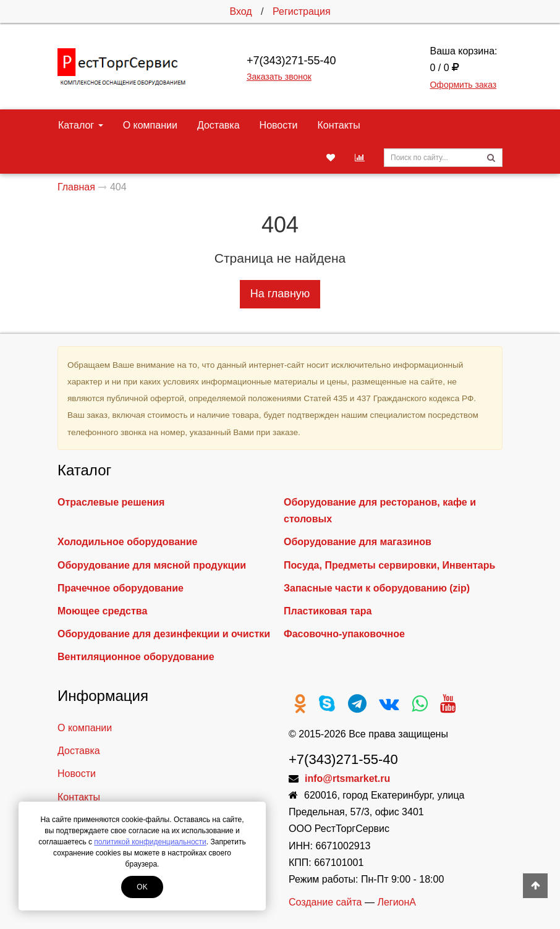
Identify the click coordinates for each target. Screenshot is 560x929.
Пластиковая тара (328, 611)
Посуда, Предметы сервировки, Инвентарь (389, 565)
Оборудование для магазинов (358, 542)
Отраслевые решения (111, 502)
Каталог (81, 125)
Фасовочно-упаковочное (344, 634)
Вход (240, 11)
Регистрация (302, 11)
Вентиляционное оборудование (136, 657)
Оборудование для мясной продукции (152, 565)
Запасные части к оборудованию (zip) (377, 588)
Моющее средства (102, 611)
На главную (280, 294)
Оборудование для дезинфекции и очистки (164, 634)
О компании (150, 125)
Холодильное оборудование (127, 542)
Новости (279, 125)
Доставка (218, 125)
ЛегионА (397, 902)
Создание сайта (325, 902)
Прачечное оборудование (121, 588)
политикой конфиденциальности (150, 842)
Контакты (339, 125)
